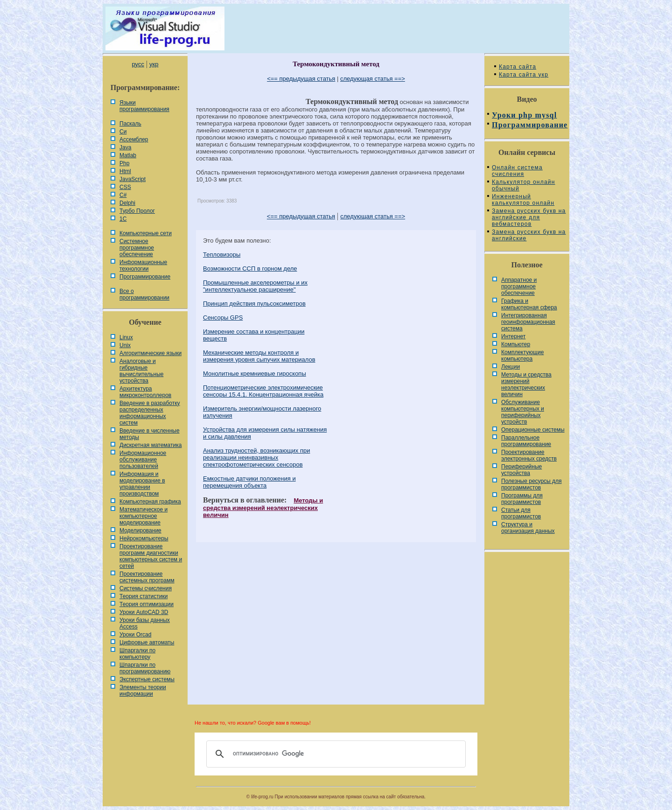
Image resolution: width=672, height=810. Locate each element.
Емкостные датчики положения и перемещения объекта (249, 482)
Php (124, 163)
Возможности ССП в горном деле (250, 269)
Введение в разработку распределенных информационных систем (150, 413)
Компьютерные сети (146, 233)
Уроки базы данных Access (145, 623)
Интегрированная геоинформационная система (528, 322)
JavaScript (133, 179)
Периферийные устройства (521, 470)
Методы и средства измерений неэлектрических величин (263, 508)
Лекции (511, 367)
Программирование (145, 277)
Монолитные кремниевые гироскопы (255, 374)
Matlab (128, 155)
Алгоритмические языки (150, 353)
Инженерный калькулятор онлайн (523, 200)
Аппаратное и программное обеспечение (519, 286)
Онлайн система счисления (517, 171)
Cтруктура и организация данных (528, 528)
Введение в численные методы (150, 434)
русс (138, 64)
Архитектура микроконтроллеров (145, 392)
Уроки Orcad (135, 635)
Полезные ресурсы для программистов (532, 484)
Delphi (127, 203)
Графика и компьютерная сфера (529, 304)
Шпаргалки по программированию (145, 668)
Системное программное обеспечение (137, 248)
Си (123, 132)
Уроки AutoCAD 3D (144, 612)
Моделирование (140, 531)
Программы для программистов (522, 499)
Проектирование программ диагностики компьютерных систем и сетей (151, 556)
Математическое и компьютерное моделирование (143, 516)
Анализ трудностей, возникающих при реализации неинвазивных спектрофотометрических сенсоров (256, 457)
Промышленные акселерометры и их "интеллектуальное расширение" (255, 286)
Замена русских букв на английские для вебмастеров (529, 217)
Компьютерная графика (150, 502)
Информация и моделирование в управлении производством (142, 484)
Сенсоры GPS (223, 318)
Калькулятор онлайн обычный (524, 185)
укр (154, 64)
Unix (125, 345)
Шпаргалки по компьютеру (137, 654)
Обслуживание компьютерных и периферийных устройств (523, 412)
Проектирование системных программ (147, 577)
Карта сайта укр (524, 75)
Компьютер (516, 344)
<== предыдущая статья (301, 79)
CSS (125, 187)
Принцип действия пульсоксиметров (254, 304)
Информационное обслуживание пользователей (143, 460)
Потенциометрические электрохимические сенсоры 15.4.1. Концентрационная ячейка (263, 391)
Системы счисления (146, 588)
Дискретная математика (150, 445)
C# (123, 195)
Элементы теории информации (143, 691)
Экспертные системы (147, 679)
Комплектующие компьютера (522, 356)
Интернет (513, 336)
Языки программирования (144, 106)
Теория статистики (143, 596)
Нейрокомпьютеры (144, 538)
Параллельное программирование (526, 441)
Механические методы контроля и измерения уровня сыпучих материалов (259, 356)
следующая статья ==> (373, 79)
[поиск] (335, 754)
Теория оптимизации (147, 604)
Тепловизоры (222, 255)
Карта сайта (518, 67)
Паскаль (130, 124)
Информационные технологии (143, 265)
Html (125, 171)
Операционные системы (533, 430)
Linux (126, 337)
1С (123, 219)
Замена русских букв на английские (529, 235)
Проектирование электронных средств (529, 455)
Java (125, 147)
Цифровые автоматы (147, 642)
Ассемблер (134, 140)
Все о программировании (144, 294)
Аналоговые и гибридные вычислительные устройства (141, 371)
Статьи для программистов (521, 513)
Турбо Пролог (137, 211)
